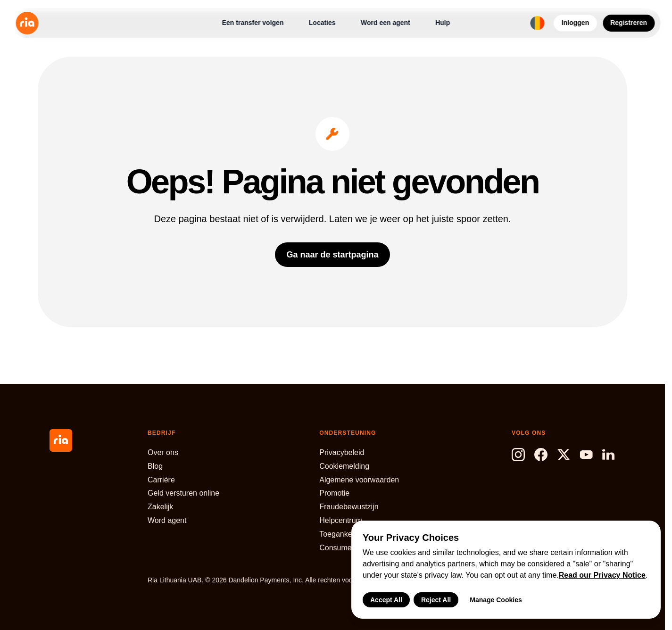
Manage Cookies (496, 600)
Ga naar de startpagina (332, 255)
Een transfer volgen (253, 23)
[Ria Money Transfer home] (27, 23)
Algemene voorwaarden (359, 480)
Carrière (161, 480)
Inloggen (575, 23)
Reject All (436, 600)
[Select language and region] (538, 23)
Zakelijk (160, 507)
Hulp (443, 23)
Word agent (167, 520)
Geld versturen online (183, 493)
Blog (155, 466)
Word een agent (386, 23)
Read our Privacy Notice (602, 575)
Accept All (386, 600)
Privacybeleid (342, 452)
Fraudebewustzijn (349, 507)
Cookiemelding (344, 466)
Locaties (322, 23)
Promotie (334, 493)
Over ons (163, 452)
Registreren (629, 23)
